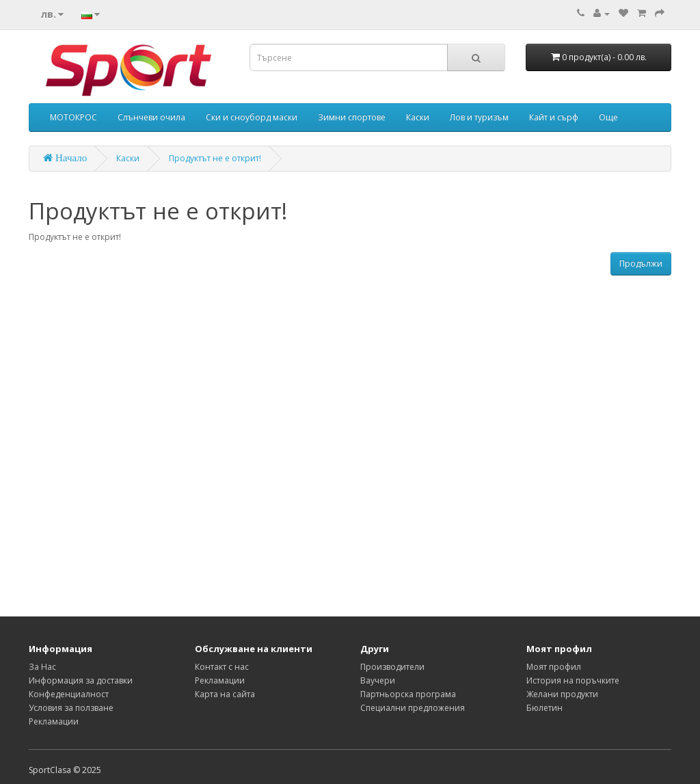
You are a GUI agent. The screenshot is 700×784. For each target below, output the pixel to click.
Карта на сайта (225, 694)
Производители (392, 667)
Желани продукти (562, 694)
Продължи (641, 263)
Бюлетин (544, 708)
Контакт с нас (222, 667)
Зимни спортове (352, 117)
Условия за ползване (71, 708)
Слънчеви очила (151, 117)
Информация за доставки (81, 680)
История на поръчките (573, 680)
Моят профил (554, 667)
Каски (418, 117)
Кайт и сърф (554, 117)
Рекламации (54, 721)
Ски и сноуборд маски (252, 117)
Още (608, 117)
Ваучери (378, 680)
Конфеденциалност (69, 694)
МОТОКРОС (73, 117)
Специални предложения (413, 708)
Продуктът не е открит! (215, 158)
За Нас (42, 667)
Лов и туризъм (479, 117)
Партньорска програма (408, 694)
